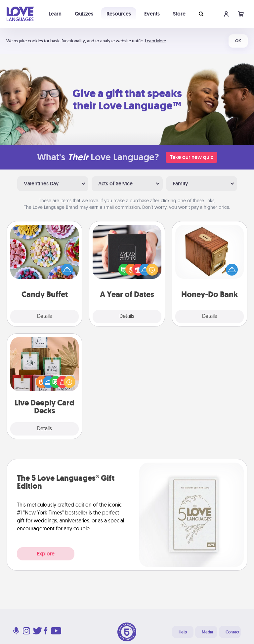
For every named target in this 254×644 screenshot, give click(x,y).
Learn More (155, 41)
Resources (119, 14)
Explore (46, 554)
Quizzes (84, 14)
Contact (233, 632)
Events (152, 14)
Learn (55, 14)
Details (44, 317)
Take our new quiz (191, 157)
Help (183, 632)
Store (179, 14)
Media (207, 632)
